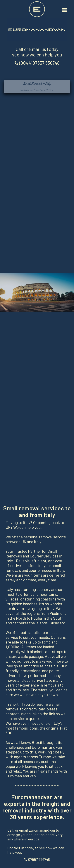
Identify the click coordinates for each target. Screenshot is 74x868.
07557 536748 (37, 859)
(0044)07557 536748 (37, 63)
